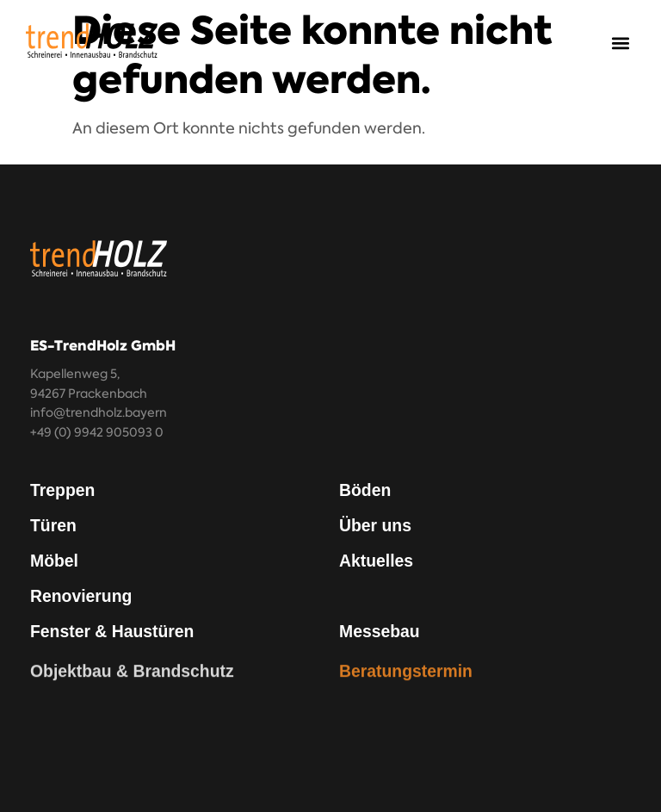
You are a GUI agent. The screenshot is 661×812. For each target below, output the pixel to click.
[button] (621, 43)
